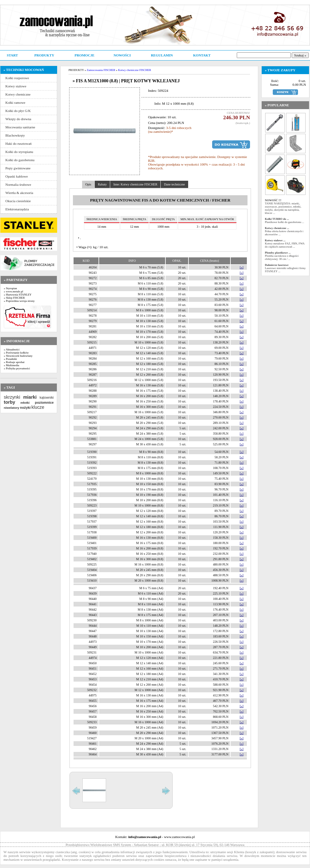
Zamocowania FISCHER (101, 70)
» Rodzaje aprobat (14, 362)
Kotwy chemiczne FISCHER (134, 70)
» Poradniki (10, 359)
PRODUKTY (44, 55)
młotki (25, 403)
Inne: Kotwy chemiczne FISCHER (135, 184)
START (12, 55)
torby (9, 402)
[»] (241, 267)
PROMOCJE (84, 55)
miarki (30, 397)
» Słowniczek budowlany (18, 356)
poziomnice (44, 402)
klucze (38, 407)
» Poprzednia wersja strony (19, 301)
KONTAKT (202, 55)
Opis (88, 184)
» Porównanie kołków (16, 353)
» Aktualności (12, 349)
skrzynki (12, 397)
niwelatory (12, 408)
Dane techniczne (174, 184)
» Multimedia (12, 365)
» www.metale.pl (13, 291)
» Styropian (10, 288)
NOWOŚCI (122, 55)
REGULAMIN (162, 55)
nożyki (25, 408)
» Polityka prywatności (17, 368)
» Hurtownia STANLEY (18, 295)
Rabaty (102, 184)
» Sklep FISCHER (14, 298)
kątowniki (47, 397)
